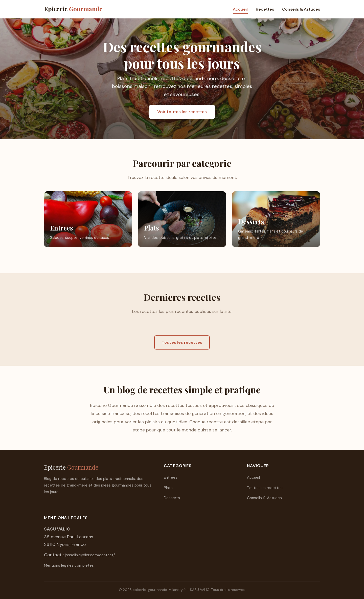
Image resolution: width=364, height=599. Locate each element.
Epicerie (73, 9)
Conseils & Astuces (301, 9)
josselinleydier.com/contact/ (90, 555)
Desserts (172, 498)
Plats (168, 488)
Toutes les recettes (182, 342)
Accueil (240, 9)
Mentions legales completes (69, 565)
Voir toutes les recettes (182, 112)
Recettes (265, 9)
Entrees (171, 477)
